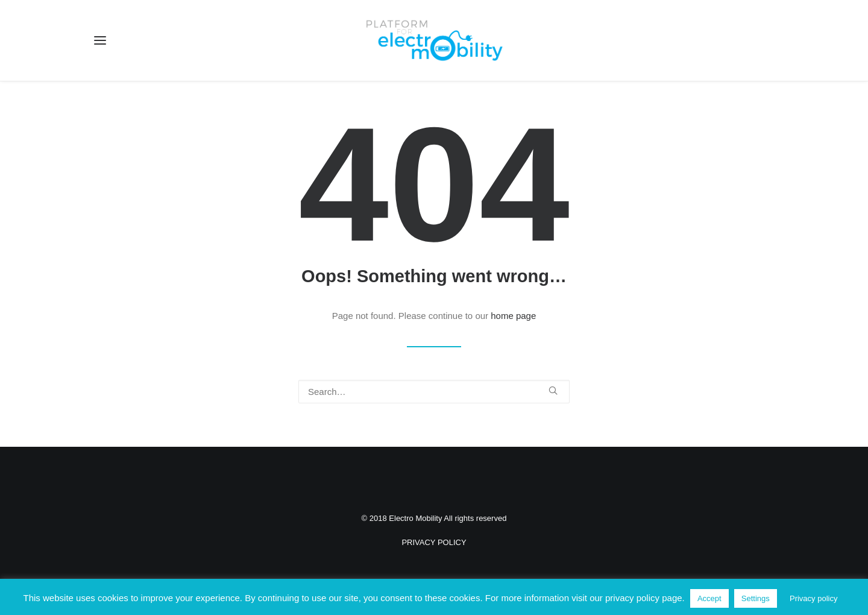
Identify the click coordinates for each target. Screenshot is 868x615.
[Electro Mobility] (434, 40)
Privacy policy (813, 598)
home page (513, 316)
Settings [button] (756, 598)
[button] (100, 40)
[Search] (434, 392)
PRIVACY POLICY (434, 542)
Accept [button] (709, 598)
